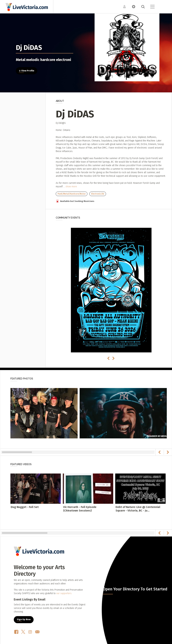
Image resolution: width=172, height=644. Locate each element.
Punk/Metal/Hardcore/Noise (72, 194)
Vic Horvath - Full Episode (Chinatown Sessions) (80, 509)
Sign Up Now (24, 619)
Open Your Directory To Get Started (135, 589)
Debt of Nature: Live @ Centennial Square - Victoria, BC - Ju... (138, 509)
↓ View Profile (27, 71)
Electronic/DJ (98, 194)
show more (71, 187)
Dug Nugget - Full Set (25, 507)
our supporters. (64, 593)
